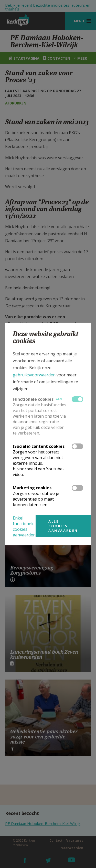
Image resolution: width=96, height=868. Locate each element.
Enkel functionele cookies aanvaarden (24, 526)
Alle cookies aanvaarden (63, 526)
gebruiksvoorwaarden (34, 375)
